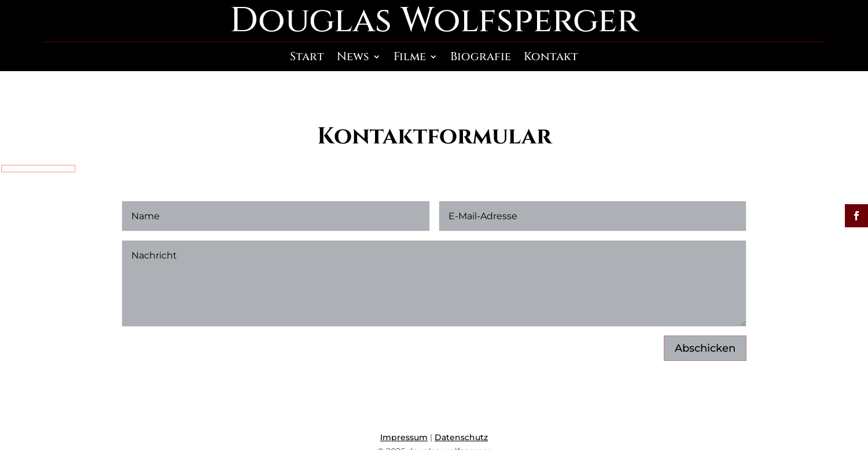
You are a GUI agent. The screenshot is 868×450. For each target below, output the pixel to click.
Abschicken (705, 348)
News (353, 58)
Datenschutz (461, 437)
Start (307, 58)
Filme (410, 58)
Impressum (404, 437)
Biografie (481, 58)
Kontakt (551, 58)
